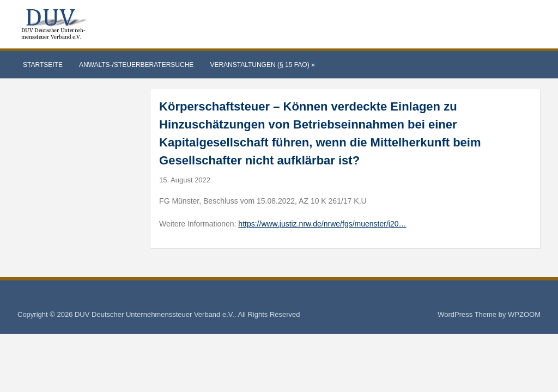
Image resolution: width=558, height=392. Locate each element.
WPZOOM (524, 314)
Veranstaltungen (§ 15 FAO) (262, 65)
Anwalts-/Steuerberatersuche (136, 65)
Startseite (43, 65)
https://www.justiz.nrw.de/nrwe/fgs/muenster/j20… (322, 224)
